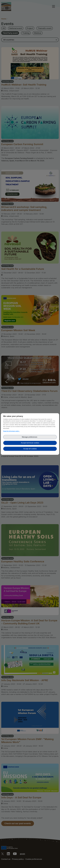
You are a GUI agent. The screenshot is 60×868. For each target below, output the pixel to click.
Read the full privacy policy (11, 431)
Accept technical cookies (30, 443)
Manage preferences (30, 437)
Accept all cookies (30, 449)
